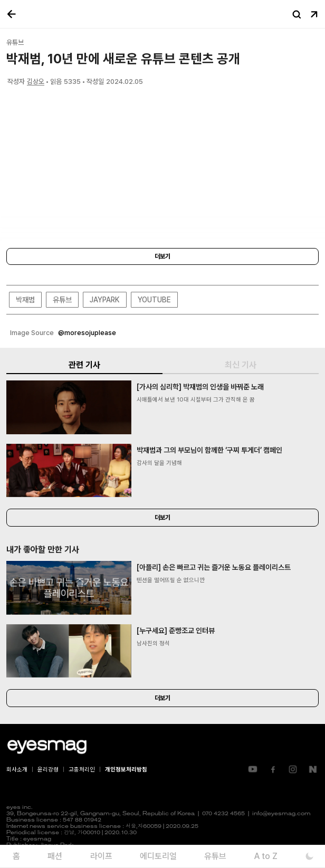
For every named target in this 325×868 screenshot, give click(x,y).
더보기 (162, 256)
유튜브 (62, 300)
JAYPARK (105, 300)
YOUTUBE (154, 300)
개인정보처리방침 (126, 770)
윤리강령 (48, 770)
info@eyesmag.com (281, 814)
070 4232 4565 (223, 814)
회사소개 (17, 770)
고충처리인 (82, 770)
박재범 (25, 300)
